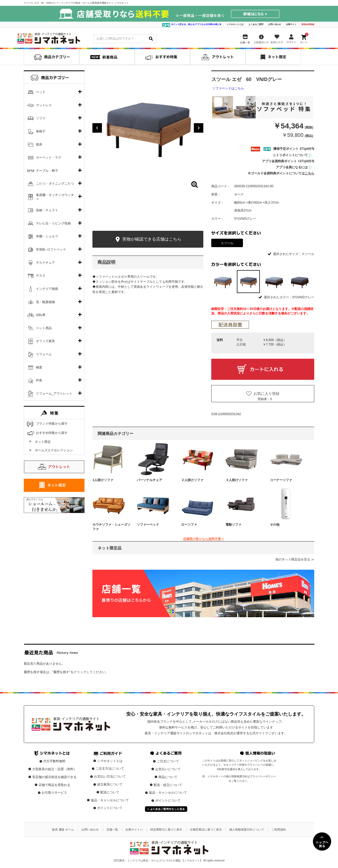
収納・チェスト (47, 210)
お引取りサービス (54, 793)
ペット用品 (44, 328)
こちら (309, 173)
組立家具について (110, 784)
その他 (275, 525)
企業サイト (291, 24)
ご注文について (168, 761)
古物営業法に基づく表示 (206, 829)
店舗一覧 (112, 829)
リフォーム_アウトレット (54, 394)
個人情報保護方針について (247, 829)
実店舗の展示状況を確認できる (54, 777)
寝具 (39, 145)
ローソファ (189, 525)
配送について (110, 792)
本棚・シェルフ (47, 236)
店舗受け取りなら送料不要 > (203, 539)
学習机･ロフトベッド (51, 250)
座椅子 (41, 131)
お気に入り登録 (266, 394)
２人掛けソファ (192, 480)
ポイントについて (110, 808)
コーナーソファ (281, 480)
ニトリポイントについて (292, 155)
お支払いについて (168, 769)
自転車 (41, 315)
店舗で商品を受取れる (54, 785)
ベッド (41, 92)
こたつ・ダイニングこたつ (55, 184)
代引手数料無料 (54, 761)
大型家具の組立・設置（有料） (54, 769)
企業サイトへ (134, 829)
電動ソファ (233, 525)
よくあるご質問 (256, 24)
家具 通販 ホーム (63, 829)
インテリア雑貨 (47, 289)
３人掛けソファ (237, 480)
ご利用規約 (279, 829)
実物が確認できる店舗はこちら (148, 239)
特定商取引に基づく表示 (166, 829)
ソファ (41, 118)
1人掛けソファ (103, 480)
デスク (41, 276)
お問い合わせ (275, 24)
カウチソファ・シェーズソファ (111, 527)
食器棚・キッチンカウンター (55, 197)
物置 (39, 367)
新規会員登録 (308, 24)
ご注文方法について (110, 769)
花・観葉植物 (45, 302)
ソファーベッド (148, 525)
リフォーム (44, 354)
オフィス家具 (45, 341)
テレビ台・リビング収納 (53, 223)
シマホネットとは (235, 24)
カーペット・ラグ (49, 157)
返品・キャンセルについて (110, 800)
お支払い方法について (110, 776)
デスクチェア (45, 263)
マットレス (44, 105)
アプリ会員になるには (294, 167)
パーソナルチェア (149, 480)
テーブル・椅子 (47, 171)
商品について (168, 777)
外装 (39, 380)
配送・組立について (168, 785)
